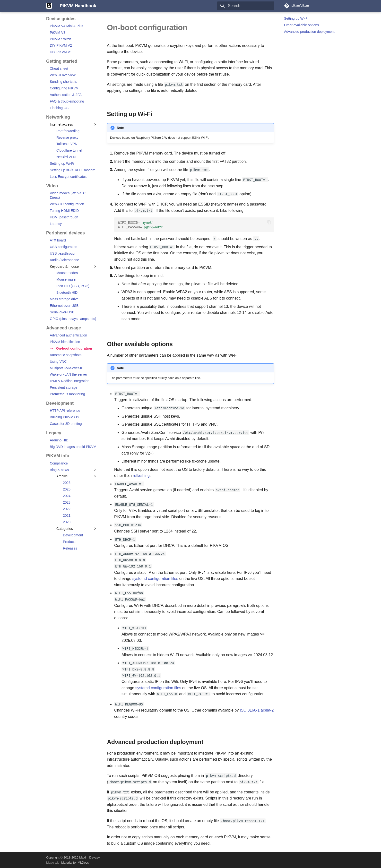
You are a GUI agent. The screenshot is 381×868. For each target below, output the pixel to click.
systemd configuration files (155, 579)
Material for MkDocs (75, 863)
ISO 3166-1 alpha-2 (257, 710)
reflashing (141, 476)
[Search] (246, 6)
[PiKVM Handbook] (49, 6)
